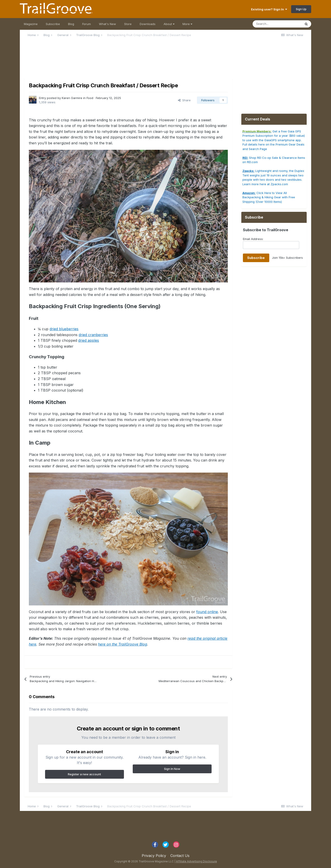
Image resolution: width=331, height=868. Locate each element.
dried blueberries (64, 329)
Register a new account (84, 774)
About (169, 24)
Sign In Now (172, 769)
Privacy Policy (154, 856)
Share (184, 100)
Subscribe (53, 24)
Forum (87, 24)
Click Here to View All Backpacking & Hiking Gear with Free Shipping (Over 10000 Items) (269, 197)
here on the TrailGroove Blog (123, 644)
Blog (71, 24)
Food (90, 98)
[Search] (277, 24)
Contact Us (180, 856)
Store (128, 24)
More (187, 24)
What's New (107, 24)
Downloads (148, 24)
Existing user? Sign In (269, 9)
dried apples (89, 340)
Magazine (31, 24)
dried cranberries (93, 335)
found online (207, 612)
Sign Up (301, 9)
